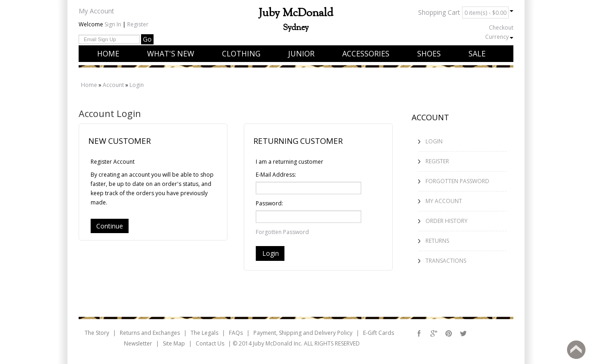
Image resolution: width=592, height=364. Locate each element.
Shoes (429, 54)
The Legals (204, 333)
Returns (437, 241)
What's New (171, 54)
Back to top (576, 350)
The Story (97, 333)
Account (113, 85)
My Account (96, 11)
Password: (269, 203)
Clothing (241, 54)
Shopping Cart (466, 12)
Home (108, 54)
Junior (301, 54)
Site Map (174, 343)
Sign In (113, 24)
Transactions (446, 261)
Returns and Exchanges (150, 333)
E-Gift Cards (379, 333)
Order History (447, 221)
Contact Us (210, 343)
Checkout (501, 28)
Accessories (366, 54)
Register (138, 24)
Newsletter (138, 343)
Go (147, 39)
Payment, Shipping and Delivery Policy (303, 333)
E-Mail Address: (276, 175)
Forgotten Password (282, 232)
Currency (499, 37)
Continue (110, 226)
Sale (477, 54)
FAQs (236, 333)
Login (137, 85)
